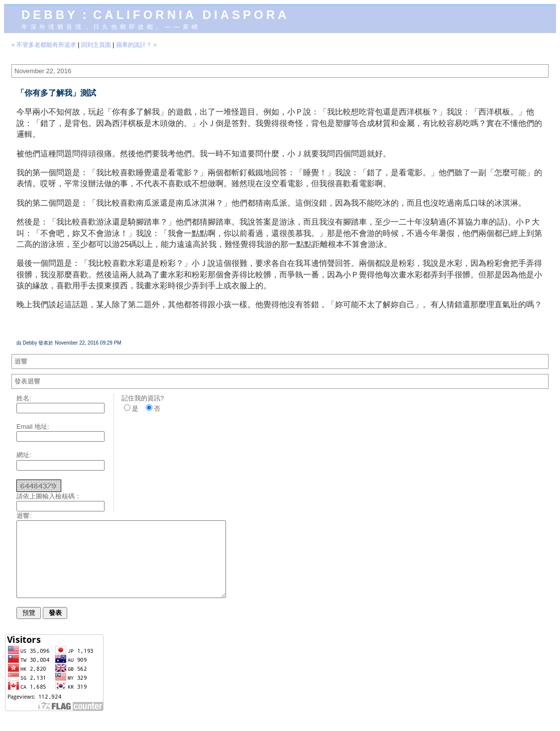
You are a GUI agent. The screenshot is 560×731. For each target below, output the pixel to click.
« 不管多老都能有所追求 (44, 45)
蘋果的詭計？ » (136, 45)
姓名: (24, 398)
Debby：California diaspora (155, 15)
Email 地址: (33, 426)
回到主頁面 (96, 45)
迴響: (24, 516)
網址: (24, 455)
